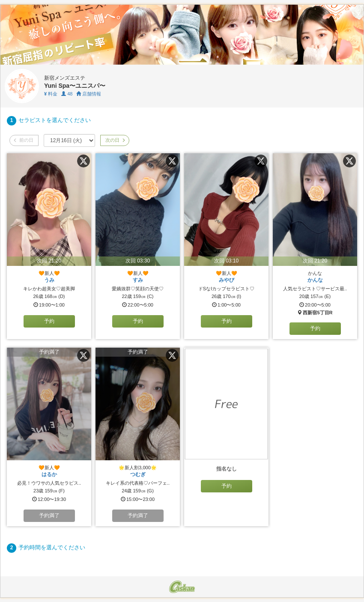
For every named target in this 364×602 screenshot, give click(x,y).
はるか (49, 474)
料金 (51, 94)
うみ (49, 280)
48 (67, 94)
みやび (227, 280)
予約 (49, 321)
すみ (138, 280)
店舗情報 (89, 94)
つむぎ (138, 474)
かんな (315, 280)
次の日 (115, 140)
